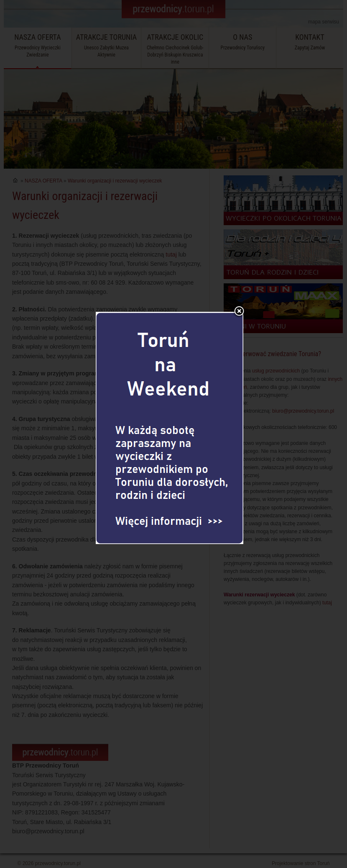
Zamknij (239, 288)
